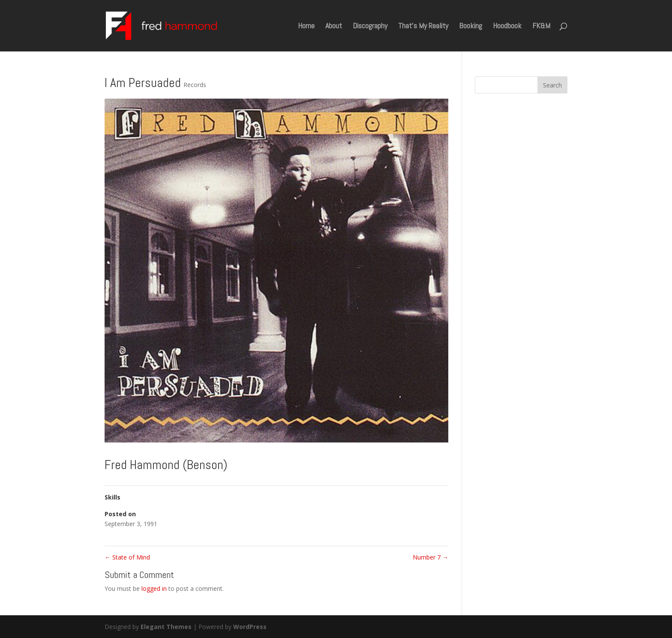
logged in (154, 588)
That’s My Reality (423, 27)
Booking (471, 27)
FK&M (541, 27)
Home (306, 27)
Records (195, 85)
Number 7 (430, 557)
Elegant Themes (166, 627)
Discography (370, 27)
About (334, 27)
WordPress (250, 627)
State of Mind (127, 557)
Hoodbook (507, 27)
